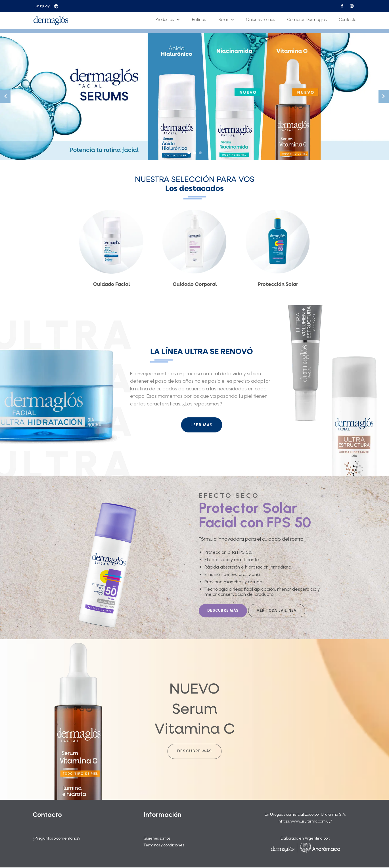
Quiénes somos (261, 20)
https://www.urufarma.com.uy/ (305, 822)
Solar (226, 20)
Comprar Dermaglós (307, 20)
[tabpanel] (194, 96)
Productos (167, 20)
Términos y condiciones (164, 846)
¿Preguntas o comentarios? (57, 839)
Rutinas (199, 20)
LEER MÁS (202, 425)
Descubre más (194, 752)
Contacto (348, 20)
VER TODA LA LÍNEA (277, 611)
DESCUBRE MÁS (223, 611)
